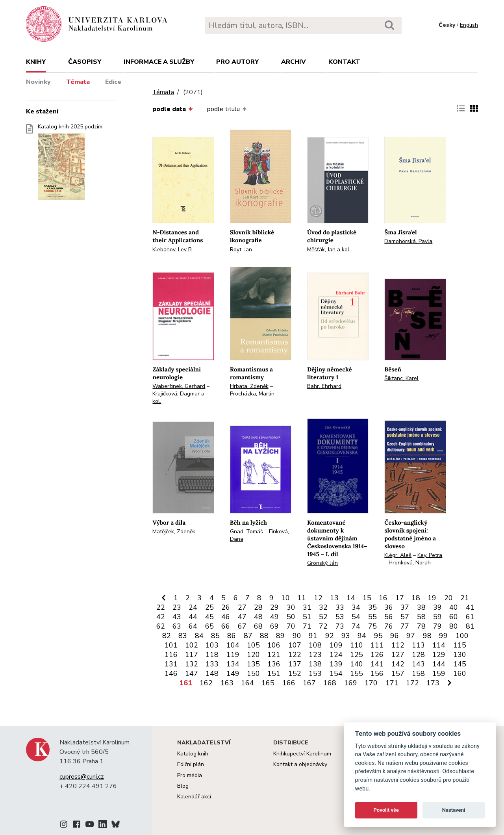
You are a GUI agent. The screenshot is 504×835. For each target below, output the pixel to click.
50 (291, 617)
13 (334, 598)
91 (313, 636)
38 (421, 607)
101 (171, 645)
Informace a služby (159, 62)
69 (274, 626)
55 (372, 617)
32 (323, 607)
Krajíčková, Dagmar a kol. (178, 397)
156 (377, 674)
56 (389, 617)
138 (315, 664)
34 (356, 607)
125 (357, 655)
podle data (172, 109)
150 (253, 674)
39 (437, 607)
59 (437, 617)
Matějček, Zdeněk (174, 532)
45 (209, 617)
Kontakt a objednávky (300, 764)
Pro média (190, 775)
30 (291, 607)
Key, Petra (430, 555)
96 (395, 636)
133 (212, 664)
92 (330, 636)
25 (209, 607)
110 (357, 645)
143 (418, 664)
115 (460, 645)
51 (307, 617)
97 (411, 636)
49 (274, 617)
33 (340, 607)
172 (412, 683)
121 (274, 655)
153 (315, 674)
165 (268, 683)
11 (302, 598)
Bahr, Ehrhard (324, 386)
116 (171, 655)
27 (242, 607)
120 (253, 655)
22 (161, 607)
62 (161, 626)
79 (437, 626)
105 (253, 645)
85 (215, 636)
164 (247, 683)
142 (398, 664)
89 (280, 636)
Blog (183, 786)
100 (462, 636)
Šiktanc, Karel (401, 378)
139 (336, 664)
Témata (78, 82)
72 (323, 626)
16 (383, 598)
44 (193, 617)
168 (330, 683)
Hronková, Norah (410, 563)
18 (416, 598)
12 (318, 598)
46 (226, 617)
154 (336, 674)
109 (336, 645)
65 (209, 626)
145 (460, 664)
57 (405, 617)
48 (258, 617)
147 (192, 674)
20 (448, 598)
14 (351, 598)
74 (356, 626)
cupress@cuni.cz (82, 777)
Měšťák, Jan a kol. (329, 250)
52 (323, 617)
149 (233, 674)
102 (192, 645)
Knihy (36, 62)
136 (274, 664)
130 (460, 655)
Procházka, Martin (252, 394)
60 (454, 617)
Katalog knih (193, 754)
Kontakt (344, 62)
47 (242, 617)
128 (418, 655)
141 (377, 664)
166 (289, 683)
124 (336, 655)
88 (264, 636)
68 (258, 626)
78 (421, 626)
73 (340, 626)
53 (340, 617)
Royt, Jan (241, 250)
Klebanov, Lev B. (173, 250)
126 (377, 655)
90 (297, 636)
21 (465, 598)
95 (378, 636)
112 (398, 645)
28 (258, 607)
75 (372, 626)
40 (454, 607)
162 (206, 683)
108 (315, 645)
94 (362, 636)
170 (371, 683)
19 (432, 598)
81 (470, 626)
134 (233, 664)
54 (356, 617)
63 (177, 626)
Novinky (38, 82)
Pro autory (237, 62)
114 (439, 645)
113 (418, 645)
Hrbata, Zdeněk (249, 386)
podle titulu (227, 109)
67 (242, 626)
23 (177, 607)
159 (439, 674)
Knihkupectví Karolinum (302, 754)
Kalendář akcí (194, 797)
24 (193, 607)
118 (212, 655)
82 (167, 636)
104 (233, 645)
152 (295, 674)
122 (295, 655)
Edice (113, 82)
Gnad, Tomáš (246, 532)
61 (470, 617)
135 (253, 664)
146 (171, 674)
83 (183, 636)
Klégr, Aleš (398, 555)
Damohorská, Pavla (408, 241)
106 (274, 645)
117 (192, 655)
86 (232, 636)
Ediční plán (191, 764)
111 (377, 645)
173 (433, 683)
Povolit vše (386, 810)
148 (212, 674)
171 (392, 683)
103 (212, 645)
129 (439, 655)
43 (177, 617)
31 (307, 607)
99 (443, 636)
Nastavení (454, 810)
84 (199, 636)
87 (248, 636)
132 (192, 664)
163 (227, 683)
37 (405, 607)
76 (389, 626)
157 (398, 674)
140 (357, 664)
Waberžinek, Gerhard (179, 386)
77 (405, 626)
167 (309, 683)
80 (454, 626)
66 (226, 626)
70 (291, 626)
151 (274, 674)
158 (418, 674)
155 (357, 674)
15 (367, 598)
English (469, 25)
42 (161, 617)
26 (226, 607)
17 (400, 598)
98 (427, 636)
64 (193, 626)
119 (233, 655)
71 (307, 626)
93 (346, 636)
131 (171, 664)
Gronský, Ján (322, 563)
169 (351, 683)
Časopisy (85, 62)
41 (470, 607)
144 (439, 664)
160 (460, 674)
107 (295, 645)
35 (372, 607)
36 (389, 607)
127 (398, 655)
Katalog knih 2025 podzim (70, 164)
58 (421, 617)
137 (295, 664)
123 (315, 655)
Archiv (294, 62)
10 (285, 598)
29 (274, 607)
